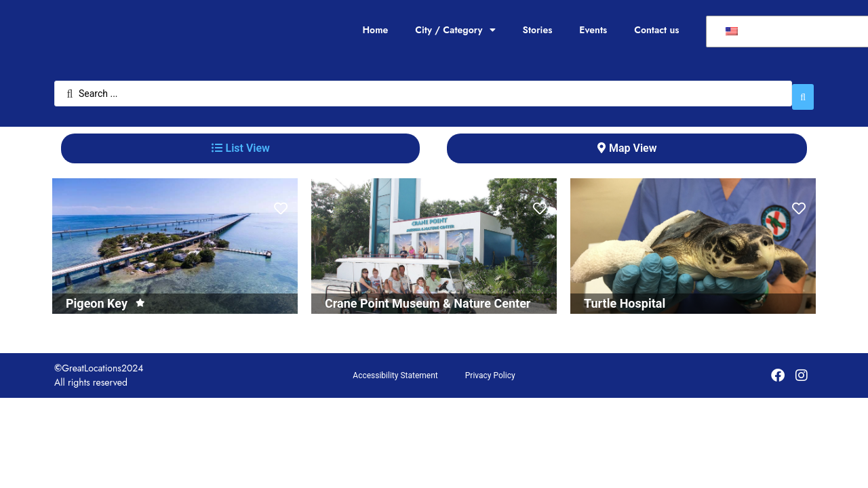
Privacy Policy (490, 369)
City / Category (455, 30)
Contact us (656, 30)
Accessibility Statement (395, 369)
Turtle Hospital (625, 297)
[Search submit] (803, 90)
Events (593, 30)
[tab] (240, 142)
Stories (538, 30)
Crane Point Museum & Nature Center (428, 297)
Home (375, 30)
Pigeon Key (97, 297)
